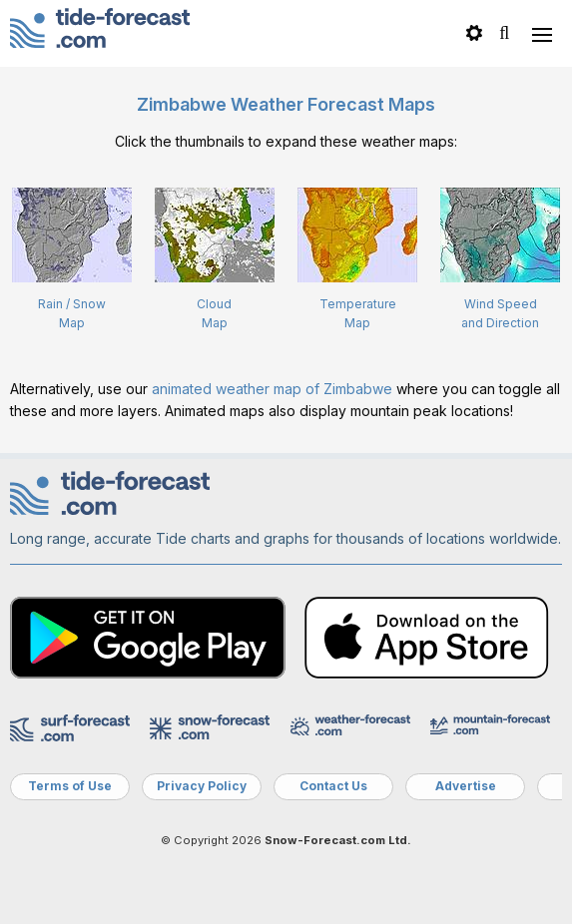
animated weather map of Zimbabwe (272, 389)
